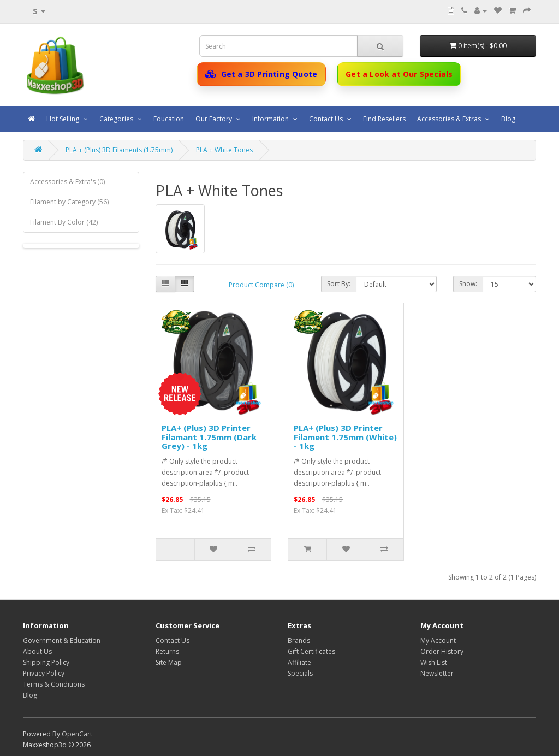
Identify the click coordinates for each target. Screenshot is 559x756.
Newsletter (437, 673)
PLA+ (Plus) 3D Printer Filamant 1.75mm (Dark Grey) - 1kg (209, 437)
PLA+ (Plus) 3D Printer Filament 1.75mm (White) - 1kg (345, 437)
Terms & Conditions (54, 684)
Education (169, 119)
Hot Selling (64, 119)
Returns (167, 651)
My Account (438, 640)
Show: (468, 284)
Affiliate (299, 662)
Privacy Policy (44, 673)
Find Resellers (384, 119)
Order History (442, 651)
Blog (508, 119)
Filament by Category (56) (69, 202)
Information (271, 119)
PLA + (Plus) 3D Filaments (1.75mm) (119, 150)
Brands (299, 640)
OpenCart (77, 734)
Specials (300, 673)
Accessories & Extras (450, 119)
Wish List (434, 662)
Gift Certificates (311, 651)
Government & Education (62, 640)
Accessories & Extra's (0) (67, 182)
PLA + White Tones (224, 150)
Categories (117, 119)
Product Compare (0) (261, 285)
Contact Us (327, 119)
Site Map (169, 662)
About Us (37, 651)
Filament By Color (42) (64, 222)
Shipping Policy (46, 662)
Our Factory (215, 119)
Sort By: (339, 284)
